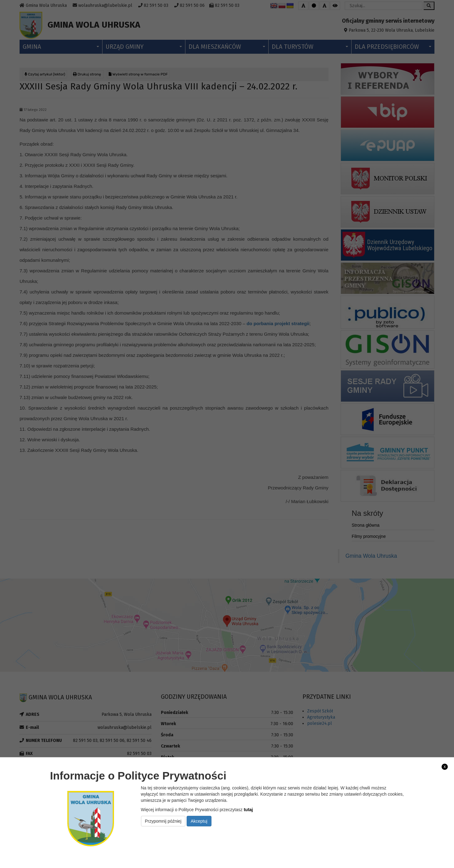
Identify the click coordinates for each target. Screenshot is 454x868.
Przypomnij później (163, 821)
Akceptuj (199, 821)
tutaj (248, 810)
